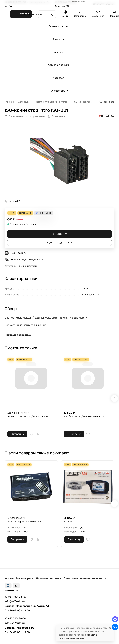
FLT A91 (68, 522)
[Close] (110, 628)
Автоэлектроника (58, 65)
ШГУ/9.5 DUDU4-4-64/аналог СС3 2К (28, 417)
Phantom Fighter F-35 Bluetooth (25, 522)
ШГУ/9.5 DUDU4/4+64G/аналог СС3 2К (85, 417)
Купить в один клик (59, 243)
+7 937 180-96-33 (16, 597)
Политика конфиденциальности (85, 578)
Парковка (58, 52)
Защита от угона (58, 26)
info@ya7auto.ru (15, 601)
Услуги (9, 578)
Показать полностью (18, 335)
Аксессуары (58, 91)
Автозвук (58, 39)
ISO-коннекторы (28, 266)
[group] (59, 161)
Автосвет (58, 78)
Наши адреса (25, 578)
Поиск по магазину (32, 14)
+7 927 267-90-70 (15, 618)
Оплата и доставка (48, 578)
